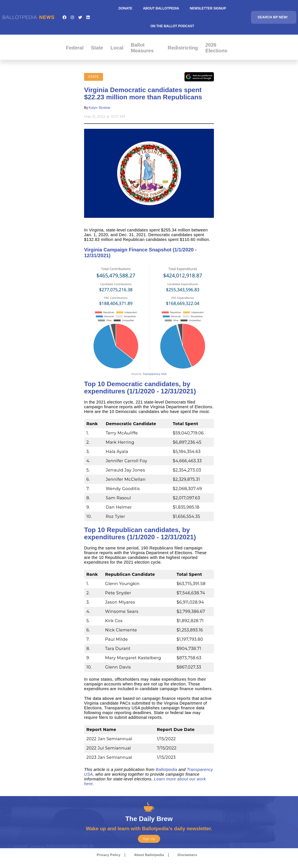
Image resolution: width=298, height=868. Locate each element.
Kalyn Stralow (100, 108)
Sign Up (149, 839)
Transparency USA (155, 374)
